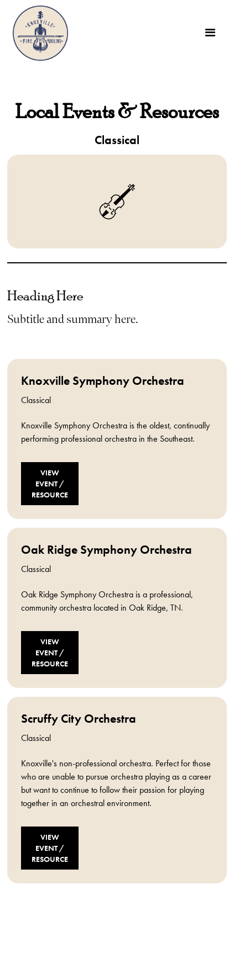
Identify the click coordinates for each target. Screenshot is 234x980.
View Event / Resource (50, 484)
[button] (210, 33)
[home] (38, 33)
